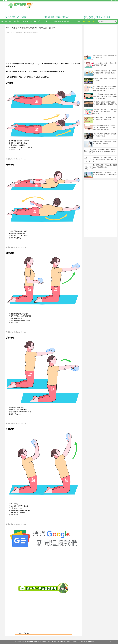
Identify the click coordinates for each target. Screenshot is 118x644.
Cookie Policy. (91, 641)
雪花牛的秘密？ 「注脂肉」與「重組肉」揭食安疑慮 (97, 18)
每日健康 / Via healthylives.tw (16, 159)
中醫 (23, 21)
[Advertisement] (43, 47)
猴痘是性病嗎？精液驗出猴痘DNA (57, 17)
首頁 (2, 21)
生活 (47, 21)
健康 (10, 21)
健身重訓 (35, 33)
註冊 (116, 1)
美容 (39, 21)
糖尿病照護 (65, 21)
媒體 (59, 21)
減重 (35, 21)
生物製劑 (84, 21)
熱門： (79, 21)
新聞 (18, 21)
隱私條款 (31, 641)
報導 (6, 21)
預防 (14, 21)
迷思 (51, 21)
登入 (112, 1)
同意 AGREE (113, 642)
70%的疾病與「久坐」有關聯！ (16, 17)
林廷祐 (26, 33)
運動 (31, 21)
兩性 (43, 21)
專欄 (55, 21)
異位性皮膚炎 (91, 21)
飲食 (27, 21)
